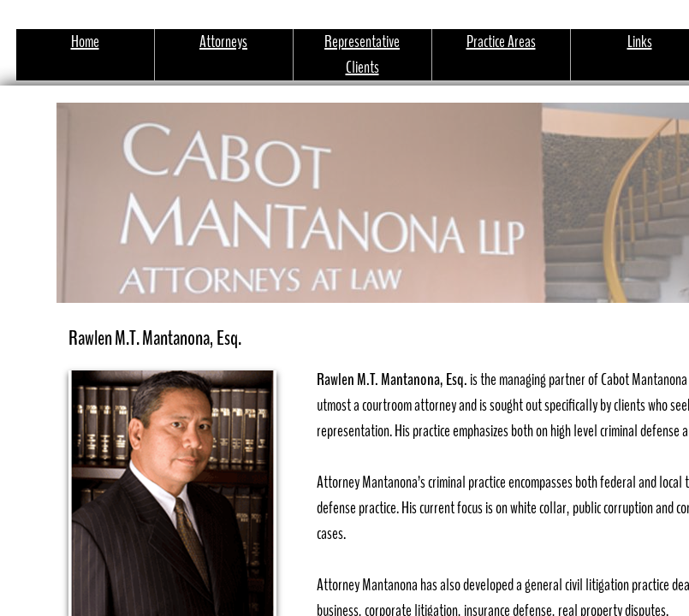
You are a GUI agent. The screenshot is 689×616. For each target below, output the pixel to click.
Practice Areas (501, 41)
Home (85, 41)
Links (640, 41)
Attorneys (223, 41)
